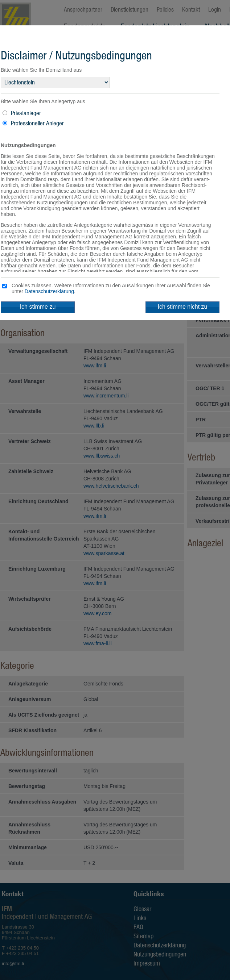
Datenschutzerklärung (49, 291)
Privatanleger (26, 113)
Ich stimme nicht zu (183, 307)
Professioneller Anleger (37, 123)
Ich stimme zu (38, 307)
